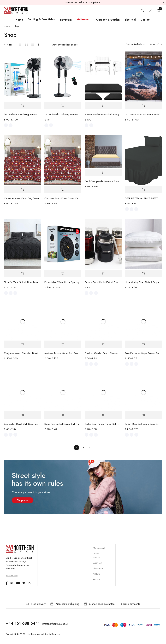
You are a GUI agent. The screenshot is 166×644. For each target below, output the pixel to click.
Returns (97, 579)
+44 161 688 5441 (23, 623)
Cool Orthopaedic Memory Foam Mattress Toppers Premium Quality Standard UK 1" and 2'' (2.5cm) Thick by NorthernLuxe (103, 181)
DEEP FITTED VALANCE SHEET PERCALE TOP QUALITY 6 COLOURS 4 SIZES (144, 198)
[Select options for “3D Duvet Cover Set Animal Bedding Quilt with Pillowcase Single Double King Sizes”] (144, 106)
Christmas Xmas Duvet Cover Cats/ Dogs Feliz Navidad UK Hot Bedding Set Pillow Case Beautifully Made (63, 198)
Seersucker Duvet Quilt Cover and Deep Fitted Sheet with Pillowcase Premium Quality (23, 424)
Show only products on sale (65, 45)
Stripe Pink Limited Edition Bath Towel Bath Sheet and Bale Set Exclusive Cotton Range (63, 424)
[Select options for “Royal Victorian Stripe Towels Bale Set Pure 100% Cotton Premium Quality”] (144, 344)
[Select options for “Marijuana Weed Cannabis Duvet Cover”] (23, 344)
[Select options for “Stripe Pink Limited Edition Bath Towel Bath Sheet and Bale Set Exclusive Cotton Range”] (63, 415)
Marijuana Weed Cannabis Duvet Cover (23, 353)
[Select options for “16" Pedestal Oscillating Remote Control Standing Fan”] (23, 106)
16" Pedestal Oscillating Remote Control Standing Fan (23, 114)
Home (7, 26)
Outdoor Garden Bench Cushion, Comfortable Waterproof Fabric (103, 353)
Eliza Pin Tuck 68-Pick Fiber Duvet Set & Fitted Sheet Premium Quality (23, 282)
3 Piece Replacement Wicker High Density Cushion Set (103, 114)
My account (99, 548)
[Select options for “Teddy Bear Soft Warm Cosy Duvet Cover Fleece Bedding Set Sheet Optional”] (144, 415)
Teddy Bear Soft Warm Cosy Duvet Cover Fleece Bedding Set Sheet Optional (144, 424)
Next (89, 448)
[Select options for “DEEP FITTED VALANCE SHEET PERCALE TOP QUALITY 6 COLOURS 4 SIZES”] (144, 190)
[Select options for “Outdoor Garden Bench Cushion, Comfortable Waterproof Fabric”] (103, 344)
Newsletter (98, 568)
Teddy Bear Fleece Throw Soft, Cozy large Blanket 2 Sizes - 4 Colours (103, 424)
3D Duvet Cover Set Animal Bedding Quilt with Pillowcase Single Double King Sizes (144, 114)
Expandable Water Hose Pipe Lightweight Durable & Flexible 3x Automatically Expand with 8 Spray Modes (63, 282)
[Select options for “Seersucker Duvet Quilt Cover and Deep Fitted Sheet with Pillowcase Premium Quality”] (23, 415)
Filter (9, 45)
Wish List (97, 563)
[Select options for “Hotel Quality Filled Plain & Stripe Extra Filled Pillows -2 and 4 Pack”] (144, 273)
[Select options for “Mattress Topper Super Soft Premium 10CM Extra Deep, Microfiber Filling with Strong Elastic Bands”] (63, 344)
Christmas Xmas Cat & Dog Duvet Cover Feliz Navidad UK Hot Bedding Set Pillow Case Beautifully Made (23, 198)
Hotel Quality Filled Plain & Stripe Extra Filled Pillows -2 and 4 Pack (144, 282)
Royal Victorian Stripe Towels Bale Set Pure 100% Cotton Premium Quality (144, 353)
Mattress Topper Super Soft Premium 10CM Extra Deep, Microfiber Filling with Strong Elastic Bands (63, 353)
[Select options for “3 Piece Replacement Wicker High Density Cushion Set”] (103, 106)
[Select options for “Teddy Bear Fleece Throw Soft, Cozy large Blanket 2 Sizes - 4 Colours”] (103, 415)
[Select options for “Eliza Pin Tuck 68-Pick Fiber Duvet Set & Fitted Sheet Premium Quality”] (23, 273)
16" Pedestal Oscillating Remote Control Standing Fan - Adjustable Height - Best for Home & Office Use (63, 114)
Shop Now (95, 2)
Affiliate (97, 574)
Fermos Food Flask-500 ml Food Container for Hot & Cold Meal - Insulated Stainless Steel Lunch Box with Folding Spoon (103, 282)
